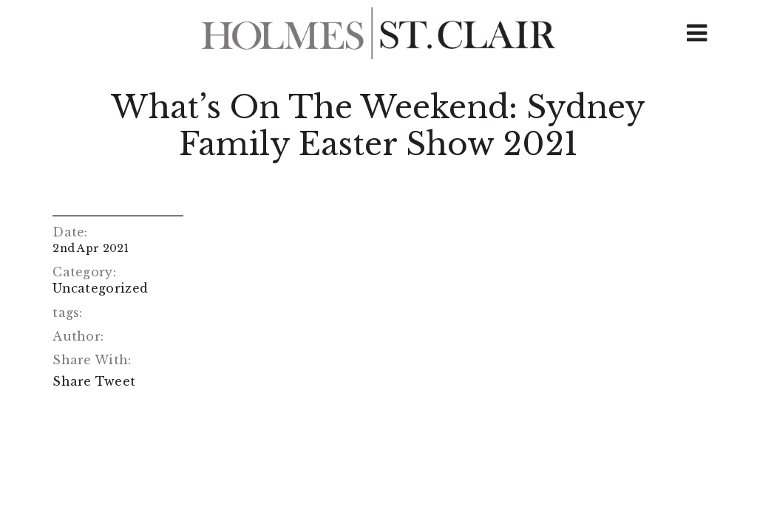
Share (72, 381)
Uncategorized (100, 288)
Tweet (116, 381)
